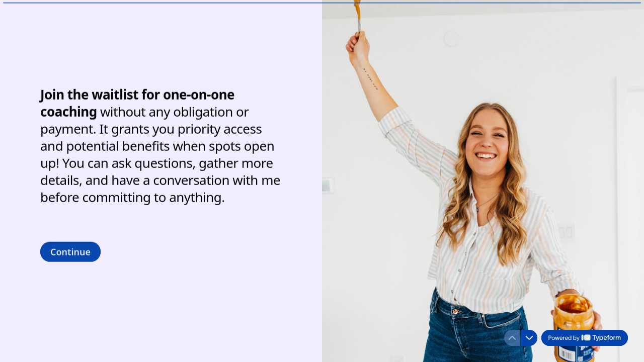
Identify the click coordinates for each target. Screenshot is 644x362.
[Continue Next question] (70, 251)
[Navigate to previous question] (512, 338)
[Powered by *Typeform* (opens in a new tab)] (585, 338)
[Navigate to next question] (529, 338)
